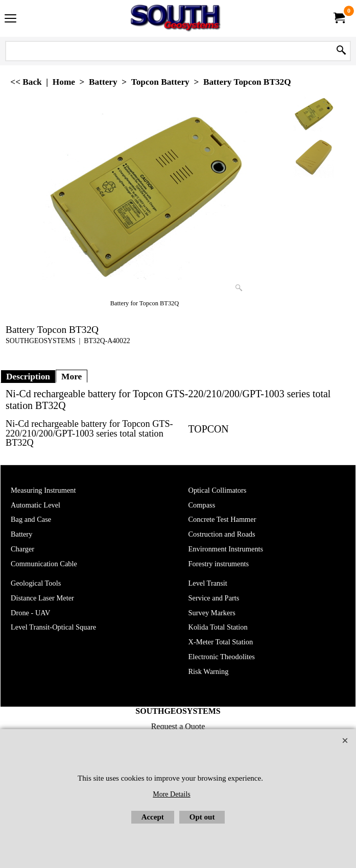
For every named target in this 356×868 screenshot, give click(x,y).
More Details (171, 794)
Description (28, 376)
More (72, 376)
